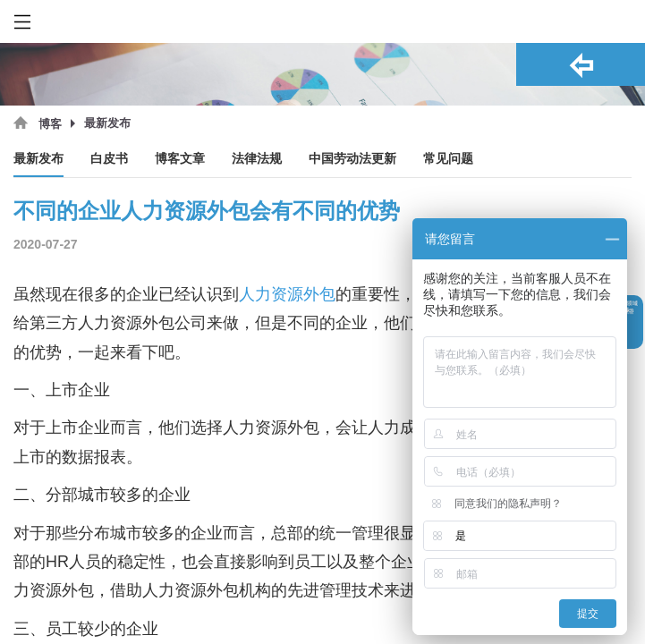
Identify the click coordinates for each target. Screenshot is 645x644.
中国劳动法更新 (352, 159)
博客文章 (180, 159)
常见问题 (448, 159)
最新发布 (38, 159)
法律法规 (257, 159)
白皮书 (109, 159)
